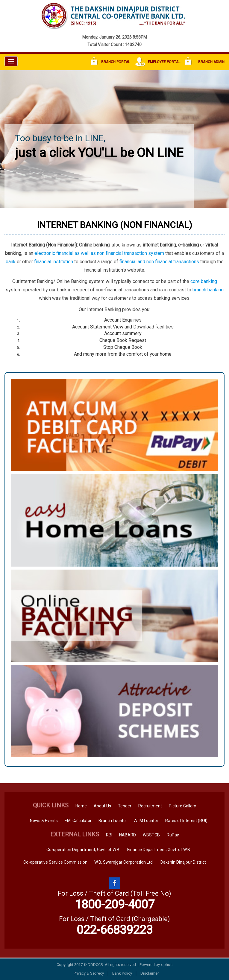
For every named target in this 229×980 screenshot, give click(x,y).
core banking (204, 281)
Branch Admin (205, 62)
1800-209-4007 (115, 904)
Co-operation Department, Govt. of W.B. (83, 850)
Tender (125, 806)
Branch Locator (113, 821)
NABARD (128, 835)
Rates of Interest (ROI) (186, 821)
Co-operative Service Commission (55, 862)
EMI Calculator (78, 821)
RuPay (173, 835)
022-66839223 (115, 930)
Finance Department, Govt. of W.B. (159, 850)
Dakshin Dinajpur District (183, 862)
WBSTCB (151, 835)
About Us (102, 806)
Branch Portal (110, 62)
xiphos (167, 965)
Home (81, 806)
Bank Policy (122, 973)
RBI (109, 835)
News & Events (44, 821)
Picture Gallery (182, 806)
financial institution (54, 262)
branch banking (208, 290)
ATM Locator (146, 821)
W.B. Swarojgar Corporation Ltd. (124, 862)
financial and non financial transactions (159, 262)
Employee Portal (157, 62)
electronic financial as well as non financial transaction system (99, 253)
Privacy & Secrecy (89, 973)
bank (11, 262)
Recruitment (150, 806)
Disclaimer (150, 973)
